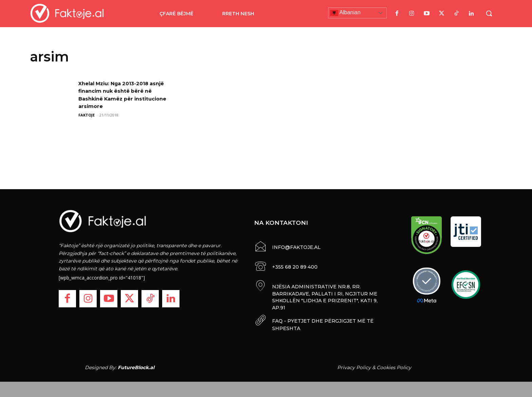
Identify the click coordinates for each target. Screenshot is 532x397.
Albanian (345, 13)
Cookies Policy (394, 366)
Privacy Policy (354, 366)
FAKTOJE (87, 115)
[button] (489, 13)
